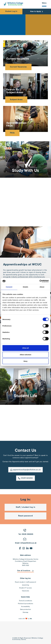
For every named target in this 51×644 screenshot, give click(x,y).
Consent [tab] (9, 287)
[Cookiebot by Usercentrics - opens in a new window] (39, 281)
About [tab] (42, 287)
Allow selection (25, 355)
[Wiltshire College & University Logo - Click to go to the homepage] (13, 4)
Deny (25, 361)
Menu (44, 3)
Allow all (25, 348)
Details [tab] (26, 287)
